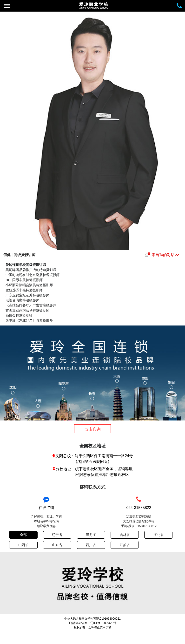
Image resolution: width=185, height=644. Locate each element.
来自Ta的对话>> (165, 255)
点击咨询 (92, 429)
